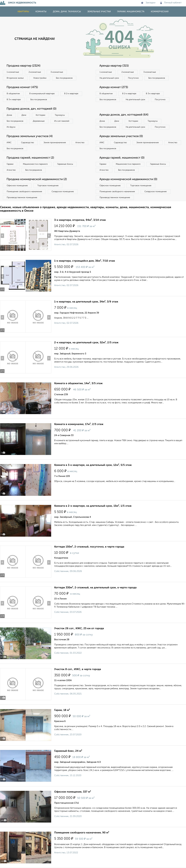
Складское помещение (63, 192)
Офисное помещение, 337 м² (73, 792)
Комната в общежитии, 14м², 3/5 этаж (78, 383)
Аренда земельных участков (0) (121, 136)
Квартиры (23, 12)
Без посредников (64, 78)
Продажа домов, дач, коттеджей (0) (31, 109)
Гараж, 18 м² (62, 710)
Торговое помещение (48, 186)
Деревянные (39, 121)
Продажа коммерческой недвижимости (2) (37, 179)
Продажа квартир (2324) (23, 66)
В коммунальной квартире (42, 94)
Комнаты (41, 12)
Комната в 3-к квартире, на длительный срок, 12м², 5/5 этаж (93, 465)
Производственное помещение (22, 198)
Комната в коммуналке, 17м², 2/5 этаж (79, 424)
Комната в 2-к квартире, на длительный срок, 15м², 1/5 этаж (93, 506)
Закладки (148, 3)
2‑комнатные (35, 72)
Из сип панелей (62, 121)
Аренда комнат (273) (114, 87)
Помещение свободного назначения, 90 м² (82, 833)
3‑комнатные (57, 72)
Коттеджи (40, 115)
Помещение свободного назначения (24, 192)
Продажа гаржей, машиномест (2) (30, 158)
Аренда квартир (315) (114, 66)
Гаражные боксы (65, 164)
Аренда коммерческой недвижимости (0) (128, 179)
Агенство (80, 143)
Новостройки (40, 78)
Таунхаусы (60, 115)
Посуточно (133, 78)
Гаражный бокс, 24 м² (68, 751)
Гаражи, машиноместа (131, 12)
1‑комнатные (13, 72)
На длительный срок (109, 78)
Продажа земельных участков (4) (30, 136)
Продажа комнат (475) (22, 87)
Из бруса (11, 127)
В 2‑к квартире (71, 94)
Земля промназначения (55, 143)
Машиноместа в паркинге (35, 164)
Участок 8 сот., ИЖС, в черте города (78, 669)
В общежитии (13, 94)
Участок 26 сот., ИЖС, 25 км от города (79, 628)
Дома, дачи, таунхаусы (67, 12)
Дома (9, 115)
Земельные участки (99, 12)
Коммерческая (160, 12)
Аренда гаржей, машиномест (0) (122, 158)
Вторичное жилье (15, 78)
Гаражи (10, 164)
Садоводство (28, 143)
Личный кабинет (171, 3)
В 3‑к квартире (14, 100)
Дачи (24, 115)
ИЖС (9, 143)
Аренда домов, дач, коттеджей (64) (124, 115)
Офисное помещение (17, 186)
